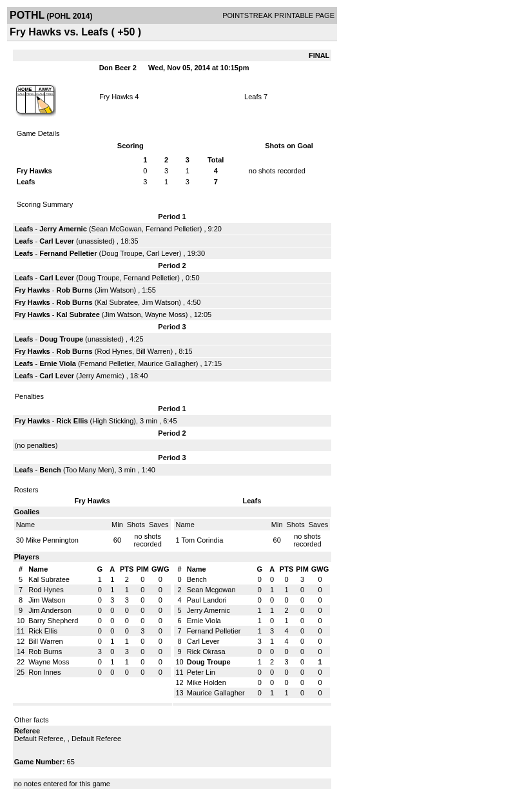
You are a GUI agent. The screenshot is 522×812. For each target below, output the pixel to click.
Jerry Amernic (63, 229)
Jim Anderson (50, 610)
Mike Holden (207, 682)
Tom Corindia (202, 540)
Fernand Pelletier (173, 229)
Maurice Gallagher (167, 363)
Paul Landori (207, 600)
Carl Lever (57, 241)
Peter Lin (201, 672)
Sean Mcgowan (211, 590)
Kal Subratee (117, 302)
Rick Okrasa (206, 652)
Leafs (253, 97)
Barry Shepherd (53, 621)
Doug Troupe (122, 253)
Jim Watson (115, 290)
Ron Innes (44, 672)
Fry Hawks (116, 97)
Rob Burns (75, 290)
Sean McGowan (117, 229)
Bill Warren (153, 351)
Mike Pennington (52, 540)
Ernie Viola (58, 363)
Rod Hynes (114, 351)
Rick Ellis (72, 421)
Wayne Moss (165, 314)
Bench (51, 470)
